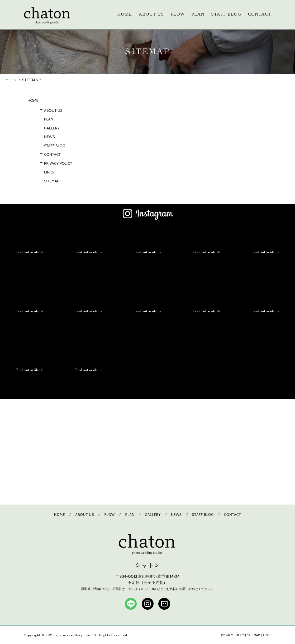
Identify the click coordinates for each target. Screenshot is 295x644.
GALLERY (52, 128)
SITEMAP (52, 181)
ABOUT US (151, 14)
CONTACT (260, 14)
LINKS (49, 172)
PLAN (198, 14)
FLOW (178, 14)
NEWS (49, 137)
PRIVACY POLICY (58, 163)
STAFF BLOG (226, 14)
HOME (125, 14)
